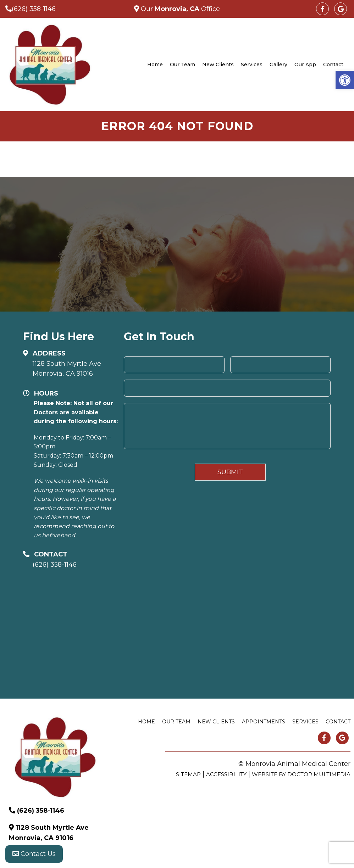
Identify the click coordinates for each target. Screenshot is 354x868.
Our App (305, 65)
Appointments (264, 722)
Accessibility (226, 774)
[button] (345, 80)
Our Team (182, 65)
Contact (333, 65)
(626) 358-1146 (34, 9)
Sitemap (188, 774)
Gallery (278, 65)
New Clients (218, 65)
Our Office (179, 9)
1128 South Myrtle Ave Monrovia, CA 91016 (67, 369)
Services (252, 65)
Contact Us (34, 854)
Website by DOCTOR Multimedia (301, 774)
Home (155, 65)
